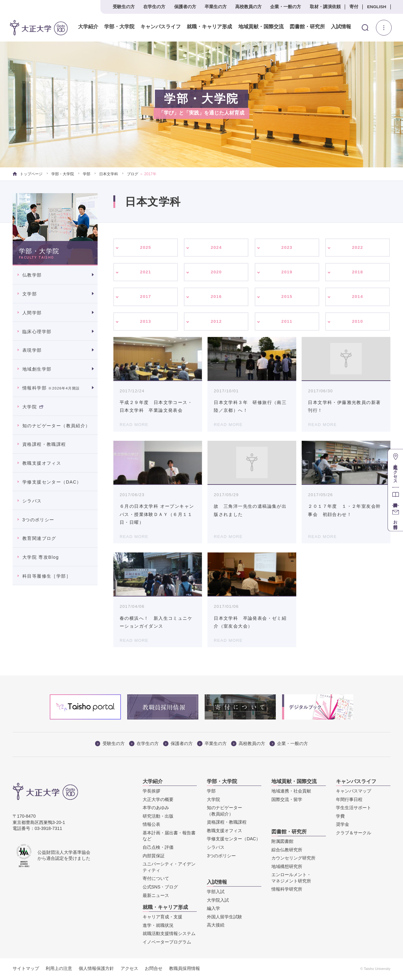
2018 (358, 272)
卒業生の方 (216, 7)
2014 (358, 297)
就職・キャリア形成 (209, 27)
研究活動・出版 (158, 817)
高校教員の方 (248, 7)
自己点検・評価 (158, 848)
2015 (287, 297)
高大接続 (216, 926)
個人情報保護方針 (96, 969)
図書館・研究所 (307, 27)
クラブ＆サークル (354, 834)
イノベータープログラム (167, 943)
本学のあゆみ (156, 809)
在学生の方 (154, 7)
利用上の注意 (59, 969)
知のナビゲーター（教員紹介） (56, 426)
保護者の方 (185, 7)
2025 (146, 248)
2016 (216, 297)
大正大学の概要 (158, 800)
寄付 (354, 7)
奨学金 (343, 826)
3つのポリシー (38, 520)
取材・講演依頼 (325, 7)
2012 (216, 322)
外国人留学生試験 (224, 918)
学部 (87, 174)
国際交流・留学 (287, 800)
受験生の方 (124, 7)
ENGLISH (377, 7)
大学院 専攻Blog (41, 557)
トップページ (28, 174)
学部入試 (216, 893)
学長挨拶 (151, 792)
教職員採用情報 (184, 969)
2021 (146, 272)
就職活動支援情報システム (169, 935)
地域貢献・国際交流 (261, 27)
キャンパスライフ (161, 27)
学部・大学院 (119, 27)
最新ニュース (156, 897)
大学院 (33, 407)
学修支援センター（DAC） (52, 482)
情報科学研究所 (287, 890)
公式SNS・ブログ (160, 888)
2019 (287, 272)
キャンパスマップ (354, 792)
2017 (146, 297)
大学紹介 (88, 27)
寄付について (156, 880)
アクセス (129, 969)
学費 (340, 817)
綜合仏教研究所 (287, 851)
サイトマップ (26, 969)
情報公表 (151, 826)
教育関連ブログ (39, 538)
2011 (287, 322)
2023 (287, 248)
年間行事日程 (349, 800)
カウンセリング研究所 (293, 859)
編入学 (213, 910)
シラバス (32, 501)
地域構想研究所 (287, 868)
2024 (216, 248)
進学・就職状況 (158, 926)
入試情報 (341, 27)
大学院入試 (218, 901)
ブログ (133, 174)
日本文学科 (109, 174)
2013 (146, 322)
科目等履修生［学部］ (47, 576)
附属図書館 (282, 843)
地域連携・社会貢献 (291, 792)
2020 (216, 272)
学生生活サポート (354, 809)
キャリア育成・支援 (162, 918)
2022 (358, 248)
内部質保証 (154, 857)
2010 (358, 322)
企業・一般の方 (286, 7)
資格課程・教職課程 (44, 444)
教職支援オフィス (42, 463)
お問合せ (154, 969)
